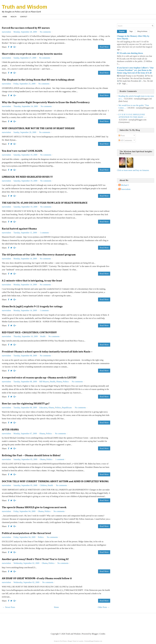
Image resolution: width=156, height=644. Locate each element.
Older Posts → (104, 607)
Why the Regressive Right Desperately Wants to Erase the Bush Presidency (46, 102)
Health (13, 17)
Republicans (67, 408)
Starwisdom (126, 189)
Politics (66, 382)
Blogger (95, 634)
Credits (102, 634)
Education (43, 408)
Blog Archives (142, 31)
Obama (59, 382)
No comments (45, 32)
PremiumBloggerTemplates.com (93, 641)
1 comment (44, 233)
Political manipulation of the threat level (26, 533)
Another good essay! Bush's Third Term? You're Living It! (35, 559)
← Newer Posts (9, 607)
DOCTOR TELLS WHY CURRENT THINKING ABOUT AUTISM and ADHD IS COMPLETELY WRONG (55, 481)
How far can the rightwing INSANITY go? (26, 404)
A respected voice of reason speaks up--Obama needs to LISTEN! (39, 378)
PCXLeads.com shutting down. (130, 53)
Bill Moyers (44, 382)
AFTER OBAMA (10, 430)
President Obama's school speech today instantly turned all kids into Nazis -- (47, 352)
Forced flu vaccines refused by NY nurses (26, 28)
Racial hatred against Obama (19, 229)
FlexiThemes (63, 641)
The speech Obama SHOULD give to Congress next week (34, 507)
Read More (104, 47)
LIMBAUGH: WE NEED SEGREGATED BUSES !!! (27, 177)
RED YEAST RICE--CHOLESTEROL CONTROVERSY (29, 333)
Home (5, 17)
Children (43, 485)
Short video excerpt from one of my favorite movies (32, 54)
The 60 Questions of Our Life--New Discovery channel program (39, 255)
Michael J (125, 185)
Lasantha (81, 641)
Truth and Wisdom (25, 7)
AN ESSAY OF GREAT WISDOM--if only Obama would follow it (37, 578)
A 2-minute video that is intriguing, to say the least (32, 281)
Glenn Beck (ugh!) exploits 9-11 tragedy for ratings (32, 307)
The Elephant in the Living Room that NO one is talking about (38, 80)
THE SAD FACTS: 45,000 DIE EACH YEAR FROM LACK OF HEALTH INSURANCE (45, 203)
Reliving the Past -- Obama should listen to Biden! (31, 455)
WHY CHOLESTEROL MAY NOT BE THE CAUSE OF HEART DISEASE (38, 128)
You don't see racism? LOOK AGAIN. (22, 151)
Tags (131, 31)
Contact (24, 17)
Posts (122, 136)
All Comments (125, 140)
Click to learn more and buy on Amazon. (133, 170)
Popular (122, 31)
